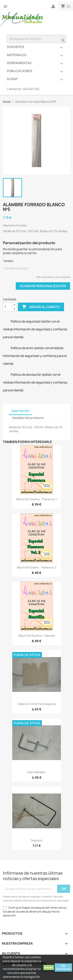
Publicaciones (36, 72)
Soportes (36, 48)
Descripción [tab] (21, 411)
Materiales (36, 56)
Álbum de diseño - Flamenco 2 (36, 567)
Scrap (36, 80)
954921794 (31, 89)
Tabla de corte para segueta (37, 704)
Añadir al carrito (41, 307)
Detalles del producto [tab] (28, 418)
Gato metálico (36, 772)
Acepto (49, 967)
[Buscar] (36, 39)
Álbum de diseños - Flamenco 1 (36, 499)
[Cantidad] (8, 307)
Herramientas (36, 64)
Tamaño (8, 261)
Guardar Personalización (43, 286)
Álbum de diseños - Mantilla (36, 636)
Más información (63, 967)
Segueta (36, 840)
